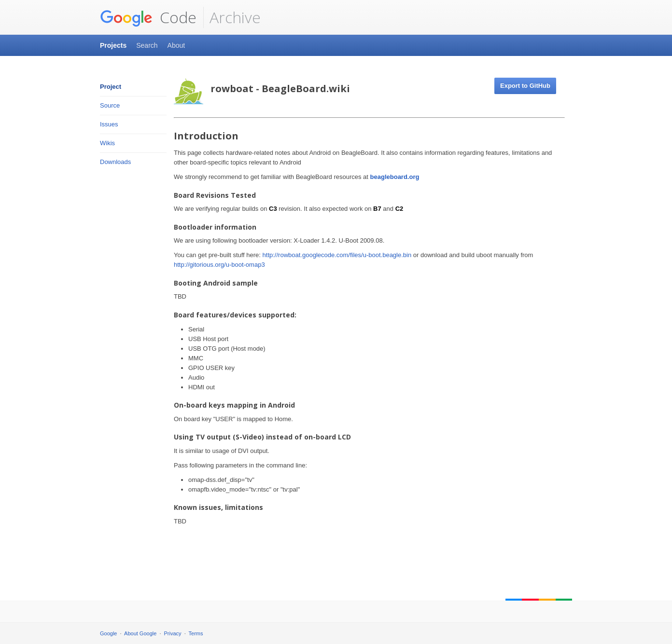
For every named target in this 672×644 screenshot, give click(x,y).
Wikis (107, 143)
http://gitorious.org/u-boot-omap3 (219, 265)
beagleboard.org (395, 177)
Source (110, 105)
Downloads (115, 162)
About (176, 45)
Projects (113, 45)
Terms (196, 633)
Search (147, 45)
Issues (109, 124)
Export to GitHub (525, 86)
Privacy (173, 633)
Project (111, 87)
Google (108, 633)
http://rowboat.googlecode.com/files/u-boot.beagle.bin (337, 255)
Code (148, 17)
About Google (140, 633)
